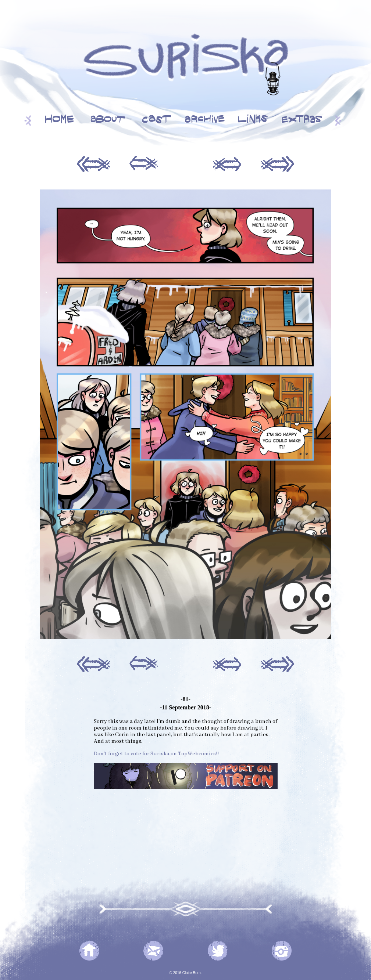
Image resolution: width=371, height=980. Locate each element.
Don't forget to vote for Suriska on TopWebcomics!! (156, 754)
